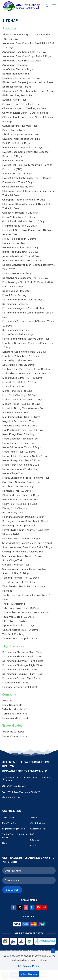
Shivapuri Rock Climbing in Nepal (21, 538)
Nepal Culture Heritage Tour (18, 443)
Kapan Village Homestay (17, 291)
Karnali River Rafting (14, 295)
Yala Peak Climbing (13, 634)
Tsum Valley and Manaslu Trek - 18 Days (26, 612)
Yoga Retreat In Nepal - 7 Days (20, 638)
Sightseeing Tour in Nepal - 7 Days (22, 556)
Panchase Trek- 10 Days (17, 491)
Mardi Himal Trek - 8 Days (17, 391)
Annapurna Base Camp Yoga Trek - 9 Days (27, 56)
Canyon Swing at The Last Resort (22, 104)
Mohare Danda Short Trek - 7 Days (22, 399)
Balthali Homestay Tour (16, 74)
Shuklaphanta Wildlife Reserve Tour (23, 552)
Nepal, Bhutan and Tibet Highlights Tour (26, 478)
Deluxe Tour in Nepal (14, 130)
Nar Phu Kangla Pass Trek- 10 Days (23, 430)
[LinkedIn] (32, 907)
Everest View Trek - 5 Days (18, 182)
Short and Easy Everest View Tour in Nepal (27, 543)
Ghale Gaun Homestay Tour (18, 187)
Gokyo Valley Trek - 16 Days (19, 217)
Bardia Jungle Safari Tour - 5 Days (21, 78)
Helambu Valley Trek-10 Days (19, 226)
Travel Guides (9, 818)
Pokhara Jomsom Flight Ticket (20, 687)
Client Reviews (38, 823)
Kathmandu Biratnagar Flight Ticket (23, 665)
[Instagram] (26, 907)
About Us (8, 701)
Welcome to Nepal (13, 732)
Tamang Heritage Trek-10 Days (21, 578)
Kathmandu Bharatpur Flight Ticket (23, 661)
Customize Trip (38, 829)
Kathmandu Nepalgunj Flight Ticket (23, 674)
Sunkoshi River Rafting (15, 573)
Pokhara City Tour (13, 512)
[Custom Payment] (29, 924)
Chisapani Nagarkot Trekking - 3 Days (24, 108)
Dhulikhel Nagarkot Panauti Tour (21, 134)
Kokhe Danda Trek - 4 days (18, 334)
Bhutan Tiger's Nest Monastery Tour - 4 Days (28, 91)
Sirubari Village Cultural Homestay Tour (25, 569)
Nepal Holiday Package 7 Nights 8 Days (25, 456)
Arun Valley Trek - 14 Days (18, 69)
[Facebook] (14, 907)
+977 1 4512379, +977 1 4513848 (23, 792)
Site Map (35, 840)
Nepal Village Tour (13, 473)
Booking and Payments (16, 718)
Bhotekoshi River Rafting (17, 87)
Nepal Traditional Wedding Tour (21, 469)
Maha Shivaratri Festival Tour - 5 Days (24, 373)
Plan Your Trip (9, 823)
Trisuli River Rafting (14, 604)
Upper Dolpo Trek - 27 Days (18, 625)
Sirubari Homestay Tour (16, 565)
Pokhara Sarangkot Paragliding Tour (23, 517)
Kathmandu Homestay (15, 304)
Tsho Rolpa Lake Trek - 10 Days (21, 608)
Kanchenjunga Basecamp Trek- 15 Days (25, 278)
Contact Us (36, 845)
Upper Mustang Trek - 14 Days (20, 630)
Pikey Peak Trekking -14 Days (20, 504)
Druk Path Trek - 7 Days (16, 143)
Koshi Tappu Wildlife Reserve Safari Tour (26, 339)
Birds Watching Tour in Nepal (19, 95)
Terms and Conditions (15, 714)
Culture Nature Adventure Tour (20, 126)
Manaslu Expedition (14, 386)
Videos (34, 818)
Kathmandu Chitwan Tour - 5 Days (22, 300)
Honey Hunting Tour (14, 243)
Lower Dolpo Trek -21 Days (18, 365)
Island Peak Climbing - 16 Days (20, 252)
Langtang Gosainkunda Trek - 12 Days (24, 352)
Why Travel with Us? (15, 709)
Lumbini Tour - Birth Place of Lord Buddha (26, 369)
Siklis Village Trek (12, 560)
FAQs (33, 834)
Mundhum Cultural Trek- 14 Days (21, 417)
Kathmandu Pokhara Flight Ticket (22, 678)
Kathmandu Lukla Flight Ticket (20, 669)
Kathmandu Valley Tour (16, 330)
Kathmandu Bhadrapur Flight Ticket (23, 652)
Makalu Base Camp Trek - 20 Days (22, 378)
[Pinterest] (45, 907)
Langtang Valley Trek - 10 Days (20, 356)
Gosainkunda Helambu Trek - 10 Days (24, 221)
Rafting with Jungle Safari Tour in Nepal (25, 521)
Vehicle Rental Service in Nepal (15, 836)
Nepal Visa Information (16, 736)
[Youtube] (38, 907)
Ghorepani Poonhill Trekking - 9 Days (24, 200)
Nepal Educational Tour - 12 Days (22, 447)
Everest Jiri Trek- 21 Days (17, 173)
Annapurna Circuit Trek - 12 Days (21, 61)
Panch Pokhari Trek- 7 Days (18, 486)
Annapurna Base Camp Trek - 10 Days (24, 52)
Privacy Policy (29, 966)
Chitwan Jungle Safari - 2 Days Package (25, 113)
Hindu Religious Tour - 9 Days (19, 239)
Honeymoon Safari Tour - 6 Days (21, 247)
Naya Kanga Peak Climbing (18, 434)
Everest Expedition (13, 160)
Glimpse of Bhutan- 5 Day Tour (20, 213)
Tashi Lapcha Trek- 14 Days (19, 582)
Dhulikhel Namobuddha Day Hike (21, 139)
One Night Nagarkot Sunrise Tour (21, 482)
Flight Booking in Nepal (14, 829)
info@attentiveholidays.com (20, 786)
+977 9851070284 (15, 797)
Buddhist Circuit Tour (14, 100)
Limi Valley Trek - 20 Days (17, 360)
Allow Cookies (29, 974)
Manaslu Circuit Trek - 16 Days (20, 382)
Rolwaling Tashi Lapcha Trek (19, 525)
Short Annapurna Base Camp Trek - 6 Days (27, 547)
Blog (5, 843)
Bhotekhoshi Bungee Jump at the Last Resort (28, 82)
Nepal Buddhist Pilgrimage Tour (20, 439)
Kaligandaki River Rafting (17, 273)
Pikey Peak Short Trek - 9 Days (20, 499)
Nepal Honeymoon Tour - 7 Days (21, 460)
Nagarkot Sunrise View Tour (18, 421)
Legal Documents (12, 705)
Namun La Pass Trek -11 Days (20, 426)
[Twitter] (20, 907)
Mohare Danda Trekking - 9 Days (21, 404)
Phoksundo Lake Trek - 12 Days (21, 495)
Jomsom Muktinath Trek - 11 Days (22, 260)
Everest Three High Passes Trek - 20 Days (27, 178)
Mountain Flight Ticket (16, 683)
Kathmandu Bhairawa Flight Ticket (23, 656)
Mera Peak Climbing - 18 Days (20, 395)
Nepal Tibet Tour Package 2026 (21, 465)
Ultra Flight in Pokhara (15, 621)
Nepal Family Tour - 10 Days (19, 452)
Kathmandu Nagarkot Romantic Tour (23, 308)
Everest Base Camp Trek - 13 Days (22, 147)
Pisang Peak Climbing (15, 508)
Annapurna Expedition (15, 65)
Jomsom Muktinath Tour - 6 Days (21, 256)
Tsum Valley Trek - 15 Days (18, 617)
